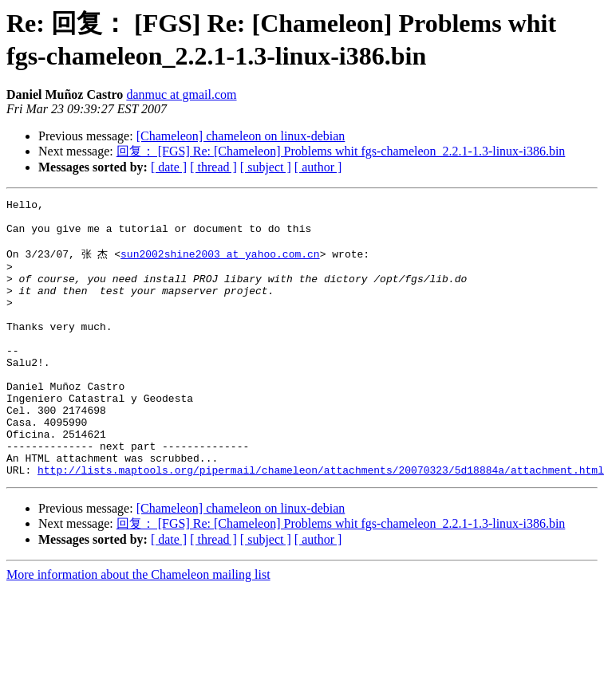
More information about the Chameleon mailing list (138, 628)
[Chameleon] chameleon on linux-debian (241, 136)
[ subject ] (266, 167)
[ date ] (169, 167)
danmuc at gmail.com (181, 94)
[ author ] (318, 167)
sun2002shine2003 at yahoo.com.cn (220, 264)
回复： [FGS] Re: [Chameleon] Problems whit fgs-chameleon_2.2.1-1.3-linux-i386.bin (341, 151)
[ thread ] (213, 167)
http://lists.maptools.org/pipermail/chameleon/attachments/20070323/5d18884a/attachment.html (321, 523)
